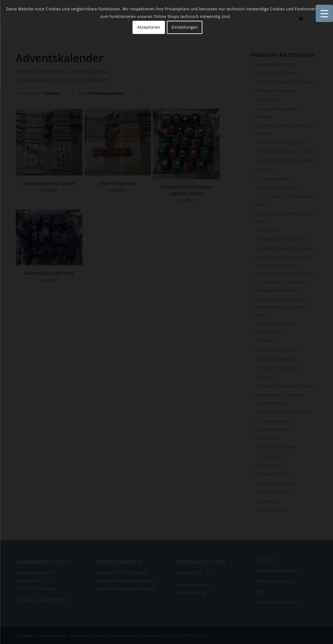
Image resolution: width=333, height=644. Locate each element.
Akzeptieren (149, 27)
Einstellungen (185, 27)
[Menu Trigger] (324, 13)
